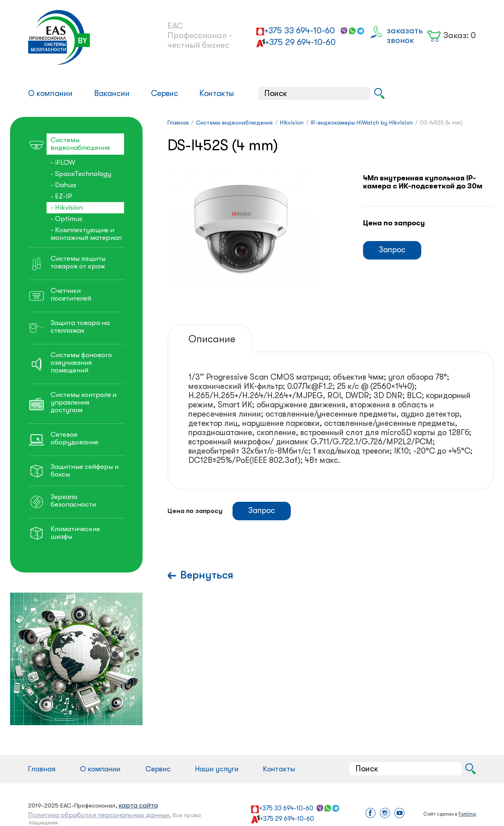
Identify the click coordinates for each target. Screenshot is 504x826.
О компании (50, 93)
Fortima (467, 814)
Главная (42, 769)
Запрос (392, 250)
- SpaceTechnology (81, 174)
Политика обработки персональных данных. (100, 815)
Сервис (165, 93)
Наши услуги (217, 769)
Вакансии (112, 93)
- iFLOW (63, 163)
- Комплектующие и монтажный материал (86, 234)
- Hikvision (67, 208)
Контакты (217, 93)
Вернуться (207, 575)
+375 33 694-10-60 (300, 31)
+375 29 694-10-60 (300, 42)
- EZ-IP (61, 196)
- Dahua (63, 185)
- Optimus (66, 219)
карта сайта (138, 805)
